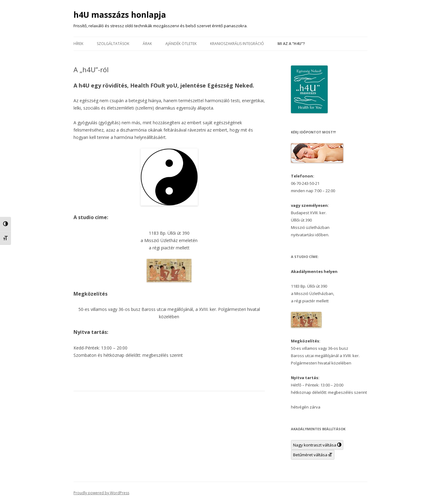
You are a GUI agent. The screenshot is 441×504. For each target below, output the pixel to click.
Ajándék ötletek (181, 44)
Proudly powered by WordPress (101, 493)
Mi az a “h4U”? (291, 44)
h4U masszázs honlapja (120, 15)
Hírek (78, 44)
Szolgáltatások (113, 44)
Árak (147, 44)
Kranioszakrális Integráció (237, 44)
